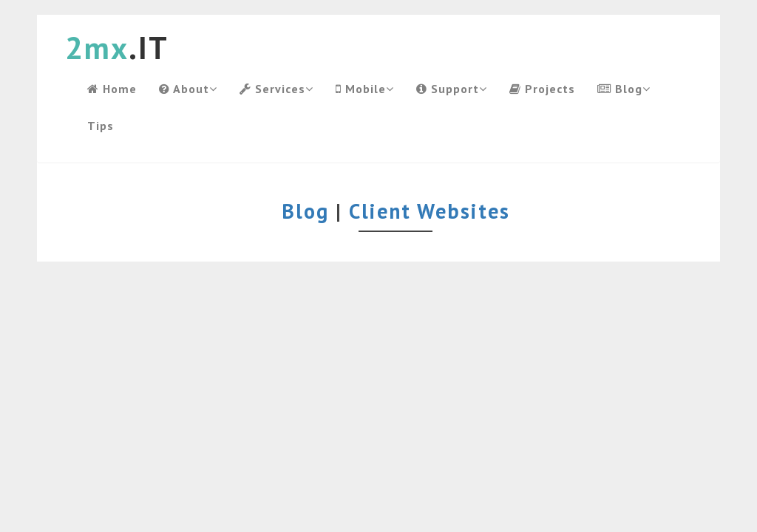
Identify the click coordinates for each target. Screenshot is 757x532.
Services (276, 89)
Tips (101, 126)
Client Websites (430, 211)
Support (452, 89)
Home (112, 89)
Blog (624, 89)
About (188, 89)
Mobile (365, 89)
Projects (542, 89)
